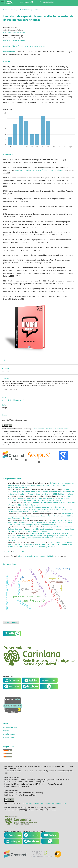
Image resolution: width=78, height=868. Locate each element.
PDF (7, 360)
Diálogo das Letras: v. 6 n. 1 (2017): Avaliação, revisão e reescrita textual (34, 501)
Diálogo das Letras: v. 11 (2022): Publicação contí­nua (54, 494)
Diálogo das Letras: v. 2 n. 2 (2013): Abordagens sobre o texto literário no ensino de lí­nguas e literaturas (41, 538)
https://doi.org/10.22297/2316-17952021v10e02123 (26, 46)
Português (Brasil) (10, 727)
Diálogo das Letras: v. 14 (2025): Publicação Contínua (28, 531)
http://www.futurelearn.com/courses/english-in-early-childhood (38, 170)
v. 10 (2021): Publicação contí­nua (29, 10)
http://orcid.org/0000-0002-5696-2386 (14, 32)
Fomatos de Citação (10, 389)
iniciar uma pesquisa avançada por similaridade (36, 556)
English (6, 731)
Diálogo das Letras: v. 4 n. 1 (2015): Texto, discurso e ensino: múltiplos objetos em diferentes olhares (41, 524)
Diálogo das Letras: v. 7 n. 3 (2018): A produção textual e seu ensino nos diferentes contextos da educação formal (41, 510)
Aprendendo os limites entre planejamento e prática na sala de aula (40, 515)
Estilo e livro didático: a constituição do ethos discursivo (44, 503)
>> (23, 551)
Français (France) (10, 737)
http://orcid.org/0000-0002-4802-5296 (14, 40)
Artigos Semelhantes (12, 479)
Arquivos (12, 10)
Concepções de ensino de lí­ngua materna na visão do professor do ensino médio (40, 521)
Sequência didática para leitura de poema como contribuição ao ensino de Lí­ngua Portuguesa (40, 497)
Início (5, 10)
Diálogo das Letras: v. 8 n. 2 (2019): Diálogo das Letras (36, 547)
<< (4, 551)
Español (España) (10, 734)
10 (20, 551)
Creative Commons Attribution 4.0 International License (50, 429)
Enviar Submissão (11, 623)
